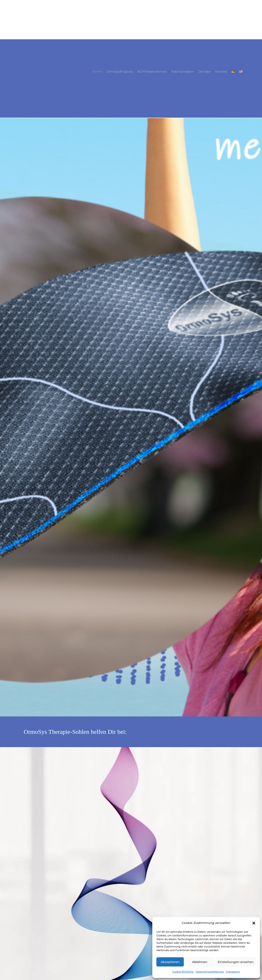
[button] (254, 923)
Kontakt (221, 72)
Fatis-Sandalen (182, 72)
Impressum (233, 972)
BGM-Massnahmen (152, 72)
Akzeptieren (170, 962)
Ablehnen (200, 962)
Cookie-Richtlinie (183, 972)
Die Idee (204, 72)
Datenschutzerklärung (210, 972)
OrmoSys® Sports (119, 72)
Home (97, 72)
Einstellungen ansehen (236, 962)
